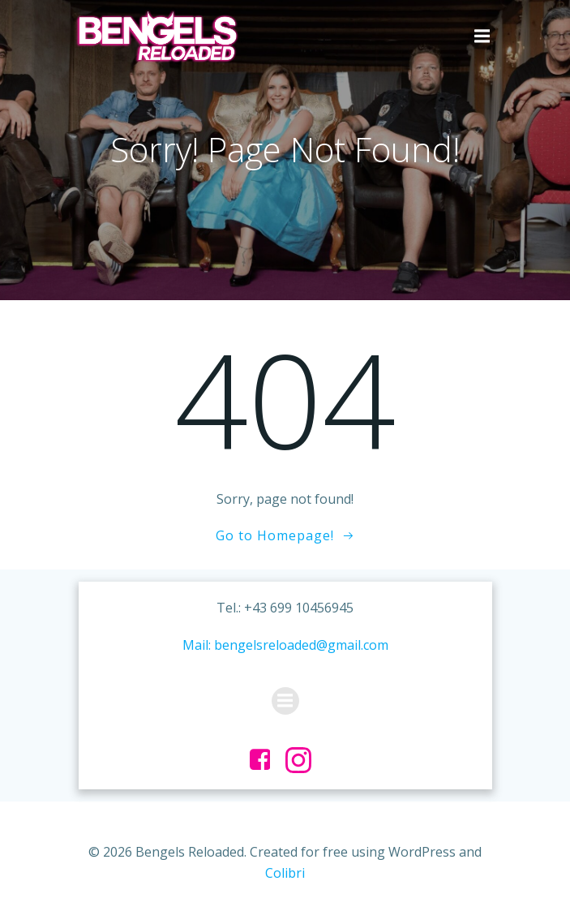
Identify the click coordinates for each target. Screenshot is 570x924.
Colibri (285, 873)
